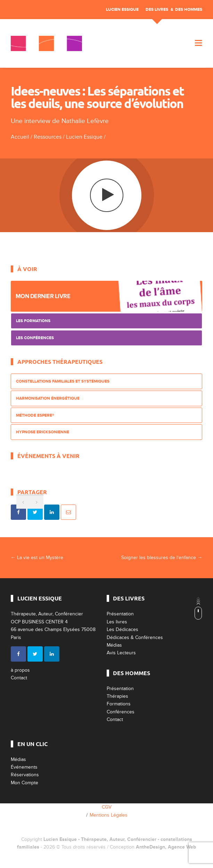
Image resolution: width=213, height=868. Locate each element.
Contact (19, 678)
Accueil (20, 137)
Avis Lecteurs (121, 653)
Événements (24, 767)
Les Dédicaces (122, 629)
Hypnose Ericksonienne (43, 432)
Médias (114, 645)
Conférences (121, 712)
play (106, 195)
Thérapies (117, 696)
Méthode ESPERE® (35, 415)
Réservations (25, 775)
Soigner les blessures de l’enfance (162, 558)
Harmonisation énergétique (48, 398)
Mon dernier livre (43, 296)
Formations (119, 704)
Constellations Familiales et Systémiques (63, 381)
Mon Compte (24, 783)
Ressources (48, 137)
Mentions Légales (109, 815)
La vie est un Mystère (37, 558)
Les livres (117, 622)
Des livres (157, 10)
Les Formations (33, 321)
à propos (20, 670)
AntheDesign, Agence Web (166, 847)
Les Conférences (35, 338)
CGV (107, 807)
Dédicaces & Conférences (135, 637)
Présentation (120, 614)
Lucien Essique (122, 10)
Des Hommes (189, 10)
